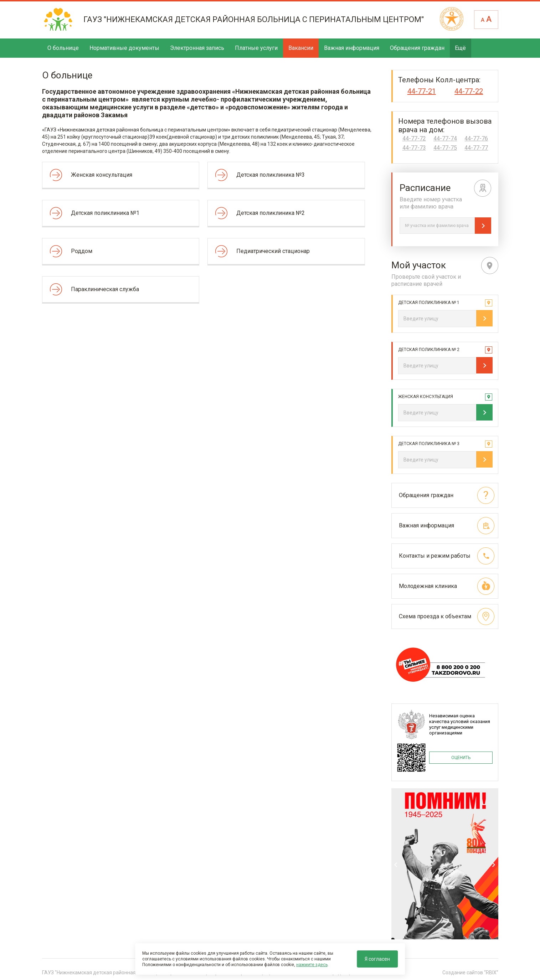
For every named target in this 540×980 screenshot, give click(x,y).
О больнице (63, 48)
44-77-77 (476, 148)
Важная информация (352, 48)
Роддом (82, 251)
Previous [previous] (396, 865)
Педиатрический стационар (273, 251)
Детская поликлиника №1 (105, 213)
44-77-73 (414, 148)
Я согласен (377, 959)
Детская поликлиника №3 (271, 175)
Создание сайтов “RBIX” (470, 973)
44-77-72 (414, 139)
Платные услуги (256, 48)
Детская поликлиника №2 (271, 213)
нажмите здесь (312, 965)
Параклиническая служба (105, 289)
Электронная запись (197, 48)
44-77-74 (445, 139)
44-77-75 (445, 148)
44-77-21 (422, 91)
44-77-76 (476, 139)
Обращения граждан (417, 48)
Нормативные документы (124, 48)
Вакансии (301, 48)
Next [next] (494, 865)
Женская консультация (102, 175)
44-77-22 (469, 91)
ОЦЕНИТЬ (461, 758)
